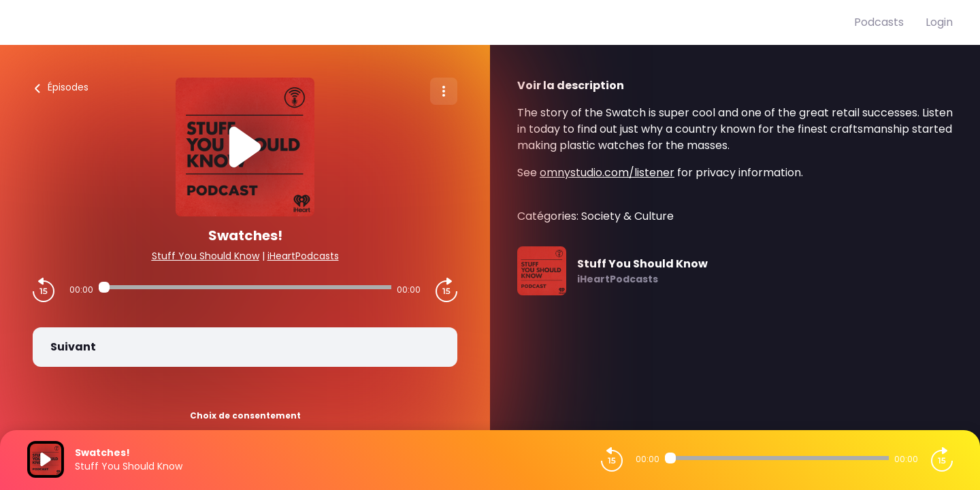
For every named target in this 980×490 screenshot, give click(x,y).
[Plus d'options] (444, 91)
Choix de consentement (245, 415)
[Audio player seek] (245, 287)
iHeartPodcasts (303, 256)
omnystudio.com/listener (607, 173)
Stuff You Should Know (206, 256)
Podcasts (879, 22)
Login (939, 22)
